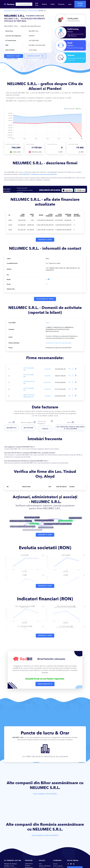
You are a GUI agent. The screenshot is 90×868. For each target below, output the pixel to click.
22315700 (47, 384)
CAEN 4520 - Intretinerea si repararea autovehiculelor (40, 174)
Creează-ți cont (80, 4)
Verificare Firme (8, 11)
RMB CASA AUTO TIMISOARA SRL (29, 397)
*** (47, 280)
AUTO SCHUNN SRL (28, 370)
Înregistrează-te (45, 685)
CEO (40, 865)
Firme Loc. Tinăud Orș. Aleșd (30, 11)
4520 (48, 324)
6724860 (48, 397)
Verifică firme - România (29, 866)
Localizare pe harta (45, 300)
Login (70, 4)
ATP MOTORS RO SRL (29, 384)
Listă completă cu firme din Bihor (45, 795)
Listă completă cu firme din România (45, 837)
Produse (44, 4)
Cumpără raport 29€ (36, 56)
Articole (55, 865)
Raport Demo (12, 58)
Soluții (53, 4)
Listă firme (37, 4)
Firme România (17, 11)
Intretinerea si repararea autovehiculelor (59, 344)
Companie (61, 4)
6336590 (48, 370)
